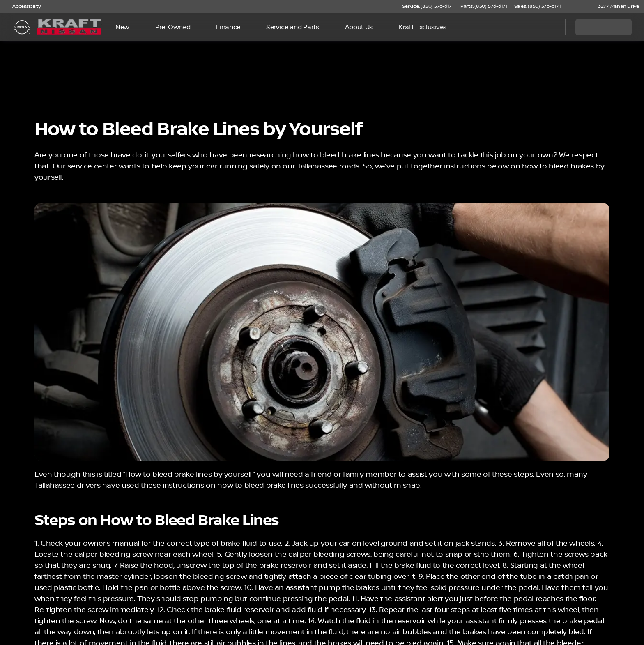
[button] (579, 7)
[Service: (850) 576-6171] (428, 7)
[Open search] (549, 27)
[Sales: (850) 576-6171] (538, 7)
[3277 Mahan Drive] (615, 7)
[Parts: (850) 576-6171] (484, 7)
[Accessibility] (23, 7)
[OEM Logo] (22, 27)
